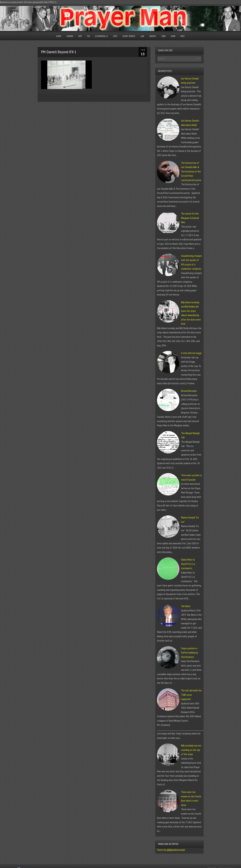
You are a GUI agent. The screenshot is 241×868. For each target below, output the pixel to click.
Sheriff (153, 36)
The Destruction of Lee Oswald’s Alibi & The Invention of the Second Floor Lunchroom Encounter (191, 171)
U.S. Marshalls (101, 36)
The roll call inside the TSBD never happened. (191, 695)
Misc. (183, 36)
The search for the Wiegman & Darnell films (190, 218)
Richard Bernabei (189, 391)
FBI (88, 36)
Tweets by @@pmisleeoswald (171, 850)
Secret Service (129, 36)
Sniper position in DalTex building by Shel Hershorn (190, 653)
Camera (70, 36)
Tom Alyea (186, 606)
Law (142, 36)
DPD (80, 36)
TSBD (164, 36)
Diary (173, 36)
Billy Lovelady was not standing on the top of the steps (191, 750)
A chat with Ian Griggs (191, 353)
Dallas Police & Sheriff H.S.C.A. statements (188, 564)
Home (59, 36)
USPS (115, 36)
